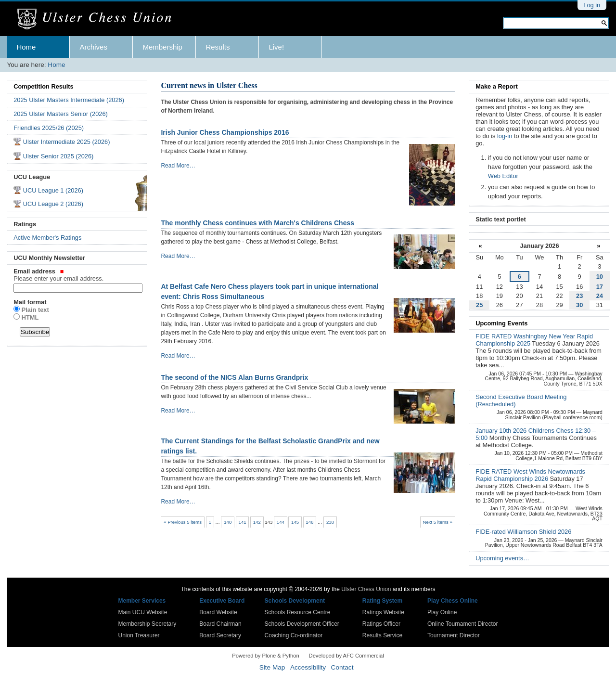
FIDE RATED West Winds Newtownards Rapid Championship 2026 (530, 475)
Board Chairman (220, 624)
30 (579, 305)
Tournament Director (454, 635)
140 (228, 522)
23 (579, 296)
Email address (77, 275)
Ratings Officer (381, 624)
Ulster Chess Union (366, 589)
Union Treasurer (139, 635)
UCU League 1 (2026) (53, 190)
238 (330, 522)
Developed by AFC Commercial (346, 656)
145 (295, 522)
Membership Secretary (148, 624)
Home (26, 47)
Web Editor (503, 176)
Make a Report (496, 86)
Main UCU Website (143, 612)
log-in (505, 136)
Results (218, 47)
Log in (592, 5)
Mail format (30, 302)
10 (600, 277)
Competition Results (43, 86)
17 (600, 287)
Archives (93, 47)
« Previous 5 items (183, 522)
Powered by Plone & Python (265, 656)
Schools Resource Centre (298, 612)
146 (309, 522)
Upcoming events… (502, 558)
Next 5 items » (437, 522)
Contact (342, 667)
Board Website (218, 612)
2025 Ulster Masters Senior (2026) (61, 114)
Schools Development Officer (302, 624)
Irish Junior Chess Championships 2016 (225, 132)
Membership (162, 47)
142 (257, 522)
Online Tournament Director (463, 624)
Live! (276, 47)
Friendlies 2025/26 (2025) (49, 128)
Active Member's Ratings (47, 238)
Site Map (272, 667)
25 (479, 305)
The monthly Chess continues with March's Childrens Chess (257, 223)
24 (600, 296)
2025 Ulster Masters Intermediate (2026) (69, 100)
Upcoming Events (501, 323)
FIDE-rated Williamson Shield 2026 (523, 532)
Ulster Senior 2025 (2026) (58, 156)
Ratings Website (383, 612)
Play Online (442, 612)
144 (281, 522)
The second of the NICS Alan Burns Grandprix (234, 377)
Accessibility (308, 667)
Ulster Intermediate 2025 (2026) (67, 142)
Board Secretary (220, 635)
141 (243, 522)
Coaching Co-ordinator (294, 635)
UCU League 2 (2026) (53, 204)
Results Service (382, 635)
